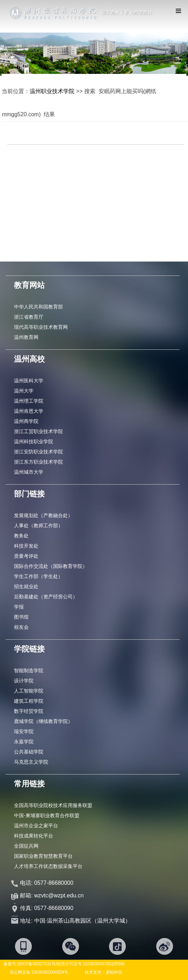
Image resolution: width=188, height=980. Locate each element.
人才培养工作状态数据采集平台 (48, 866)
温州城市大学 (29, 472)
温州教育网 (26, 337)
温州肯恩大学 (29, 411)
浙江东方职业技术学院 (38, 462)
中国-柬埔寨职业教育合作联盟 (47, 815)
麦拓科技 (114, 972)
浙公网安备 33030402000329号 (39, 972)
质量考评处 (26, 556)
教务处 (21, 536)
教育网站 (29, 285)
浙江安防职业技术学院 (38, 452)
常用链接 (29, 784)
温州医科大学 (29, 381)
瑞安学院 (24, 731)
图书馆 (21, 617)
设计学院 (24, 681)
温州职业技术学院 (52, 91)
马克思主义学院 (31, 762)
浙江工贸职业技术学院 (38, 431)
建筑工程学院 (29, 701)
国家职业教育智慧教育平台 (43, 856)
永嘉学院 (24, 742)
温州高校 (29, 359)
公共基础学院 (29, 752)
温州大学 (24, 391)
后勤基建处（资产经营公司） (46, 597)
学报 (19, 607)
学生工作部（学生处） (38, 576)
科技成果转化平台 (34, 836)
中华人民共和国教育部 (38, 307)
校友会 (21, 627)
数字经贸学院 (29, 711)
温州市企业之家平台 (36, 826)
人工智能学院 (29, 691)
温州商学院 (26, 421)
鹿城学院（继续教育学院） (43, 721)
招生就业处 (26, 586)
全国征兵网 (26, 846)
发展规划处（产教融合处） (43, 515)
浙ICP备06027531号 (36, 964)
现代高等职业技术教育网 (41, 327)
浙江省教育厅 (29, 317)
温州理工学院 (29, 401)
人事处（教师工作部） (38, 526)
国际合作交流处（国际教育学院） (51, 566)
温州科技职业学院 (34, 442)
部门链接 (29, 494)
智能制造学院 (29, 670)
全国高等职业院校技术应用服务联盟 (53, 805)
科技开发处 (26, 546)
